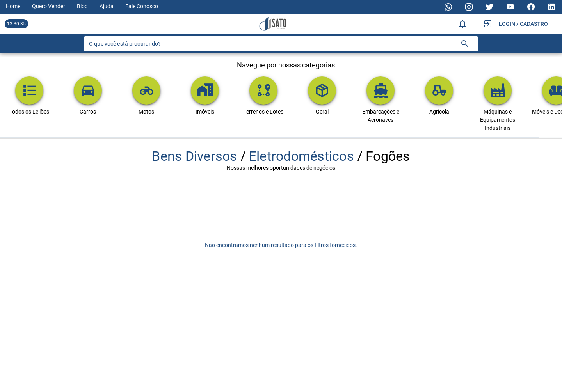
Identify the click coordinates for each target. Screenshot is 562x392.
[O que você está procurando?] (272, 44)
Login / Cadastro (523, 24)
